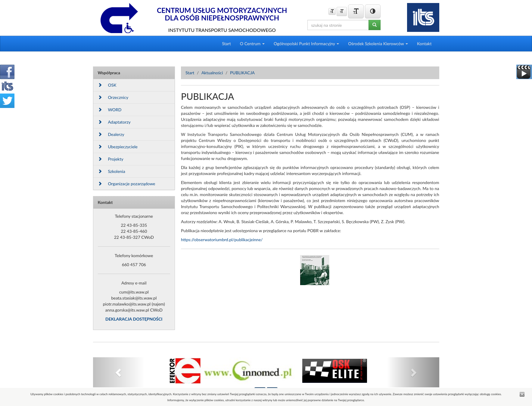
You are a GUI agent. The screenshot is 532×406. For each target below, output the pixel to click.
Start (226, 43)
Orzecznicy (113, 97)
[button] (119, 372)
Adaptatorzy (114, 122)
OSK (107, 85)
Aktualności (212, 73)
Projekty (111, 159)
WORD (110, 110)
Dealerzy (111, 134)
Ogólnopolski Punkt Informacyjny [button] (306, 43)
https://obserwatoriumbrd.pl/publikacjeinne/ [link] (222, 240)
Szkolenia (112, 171)
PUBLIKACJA (242, 73)
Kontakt (424, 43)
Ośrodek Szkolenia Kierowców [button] (378, 43)
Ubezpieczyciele (118, 147)
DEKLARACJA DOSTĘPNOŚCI (134, 319)
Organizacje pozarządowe (127, 184)
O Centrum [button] (252, 43)
